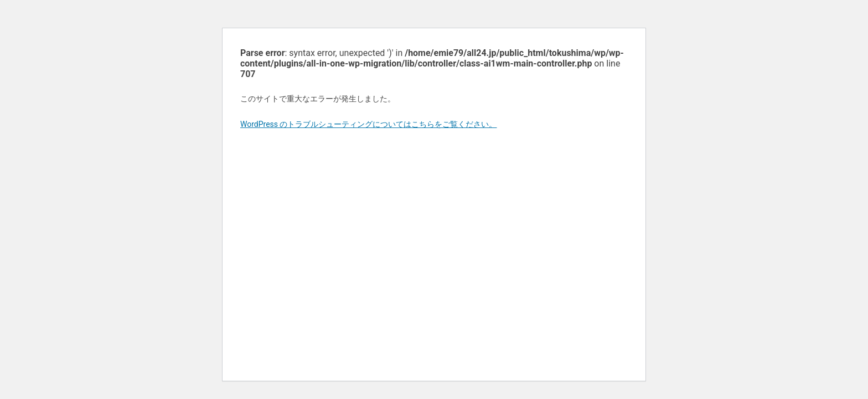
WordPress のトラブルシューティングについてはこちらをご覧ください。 (369, 124)
